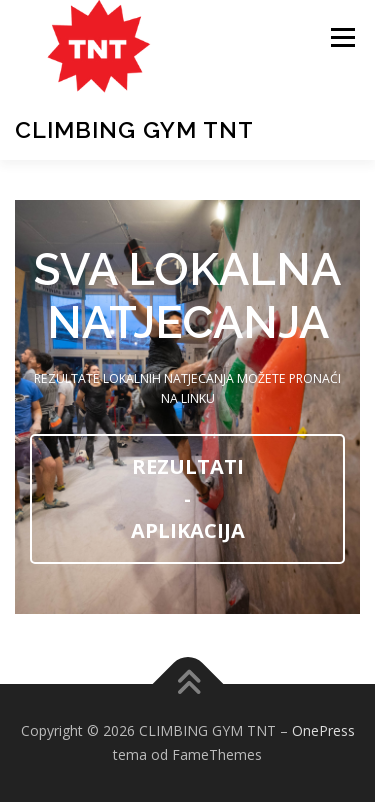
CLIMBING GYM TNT (134, 129)
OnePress (323, 730)
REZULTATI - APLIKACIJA (188, 498)
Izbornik (342, 37)
